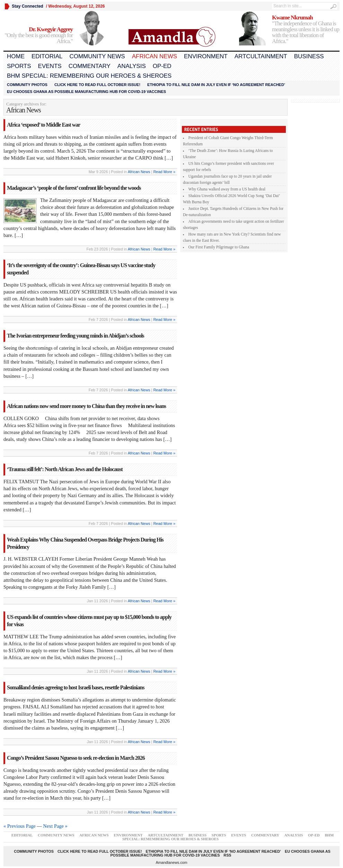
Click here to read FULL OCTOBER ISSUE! (97, 85)
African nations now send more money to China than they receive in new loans (86, 406)
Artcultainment (261, 56)
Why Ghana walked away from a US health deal (227, 189)
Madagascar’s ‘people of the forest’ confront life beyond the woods (74, 188)
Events (50, 66)
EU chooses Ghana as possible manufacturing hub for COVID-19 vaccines (86, 92)
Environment (206, 56)
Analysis (132, 66)
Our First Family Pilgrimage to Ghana (219, 247)
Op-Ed (162, 66)
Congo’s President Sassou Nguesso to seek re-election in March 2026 (76, 758)
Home (16, 56)
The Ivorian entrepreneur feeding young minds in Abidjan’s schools (76, 336)
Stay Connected (28, 6)
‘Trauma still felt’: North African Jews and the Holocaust (65, 469)
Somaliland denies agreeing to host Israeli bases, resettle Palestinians (76, 687)
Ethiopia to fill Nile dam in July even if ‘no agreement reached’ (216, 85)
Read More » (164, 172)
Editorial (47, 56)
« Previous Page (20, 826)
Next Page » (55, 826)
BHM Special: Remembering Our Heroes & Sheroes (89, 76)
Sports (19, 66)
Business (309, 56)
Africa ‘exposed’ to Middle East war (43, 125)
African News (155, 56)
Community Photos (27, 85)
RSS (227, 855)
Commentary (90, 66)
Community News (97, 56)
